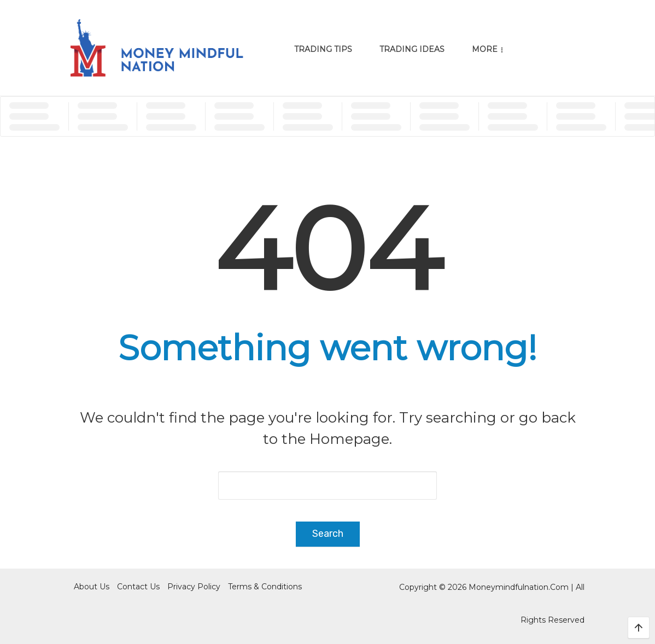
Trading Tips (323, 49)
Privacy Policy (194, 587)
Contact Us (138, 587)
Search (328, 534)
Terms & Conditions (265, 587)
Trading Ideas (412, 49)
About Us (92, 587)
